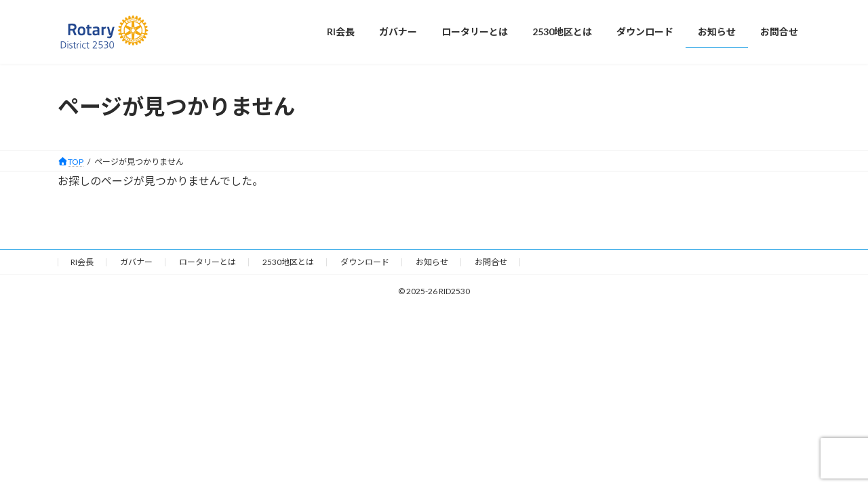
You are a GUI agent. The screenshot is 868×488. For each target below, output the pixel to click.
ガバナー (136, 262)
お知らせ (432, 262)
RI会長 (82, 262)
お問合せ (491, 262)
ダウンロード (365, 262)
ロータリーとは (208, 262)
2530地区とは (288, 262)
